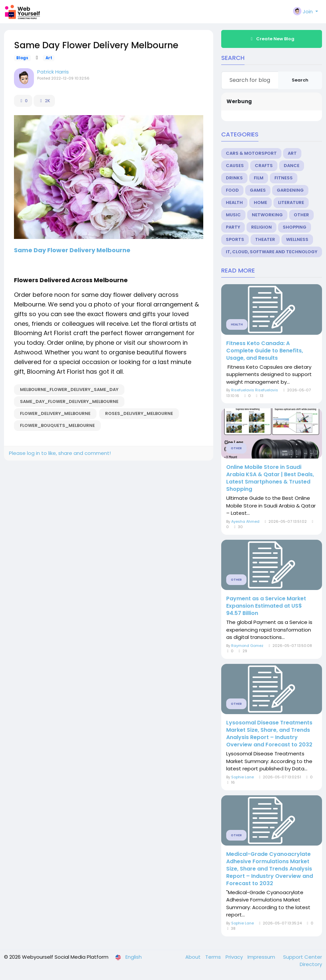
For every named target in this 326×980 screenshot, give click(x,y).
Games (258, 190)
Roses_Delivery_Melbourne (139, 413)
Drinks (234, 178)
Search (300, 80)
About (194, 957)
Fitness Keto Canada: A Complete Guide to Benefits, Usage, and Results (265, 351)
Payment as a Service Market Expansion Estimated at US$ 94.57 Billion (266, 606)
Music (233, 215)
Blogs (22, 58)
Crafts (264, 166)
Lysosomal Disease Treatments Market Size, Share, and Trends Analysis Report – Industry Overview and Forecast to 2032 (269, 734)
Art (49, 58)
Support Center (303, 957)
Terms (214, 957)
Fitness (284, 178)
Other (301, 215)
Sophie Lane (243, 777)
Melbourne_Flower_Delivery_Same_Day (69, 390)
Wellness (297, 239)
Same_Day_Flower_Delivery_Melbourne (69, 401)
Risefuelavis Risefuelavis (255, 390)
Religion (261, 227)
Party (233, 227)
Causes (235, 166)
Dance (292, 166)
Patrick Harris (53, 72)
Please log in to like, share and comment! (60, 453)
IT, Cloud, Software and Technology (272, 252)
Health (234, 202)
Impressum (262, 957)
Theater (265, 239)
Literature (291, 202)
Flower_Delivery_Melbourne (55, 413)
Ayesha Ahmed (245, 521)
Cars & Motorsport (251, 153)
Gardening (290, 190)
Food (232, 190)
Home (260, 202)
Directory (311, 964)
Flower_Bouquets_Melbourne (57, 425)
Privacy (235, 957)
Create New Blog (272, 39)
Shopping (295, 227)
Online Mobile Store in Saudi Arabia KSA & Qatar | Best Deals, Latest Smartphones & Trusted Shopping (270, 478)
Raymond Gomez (247, 646)
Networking (267, 215)
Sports (235, 239)
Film (259, 178)
